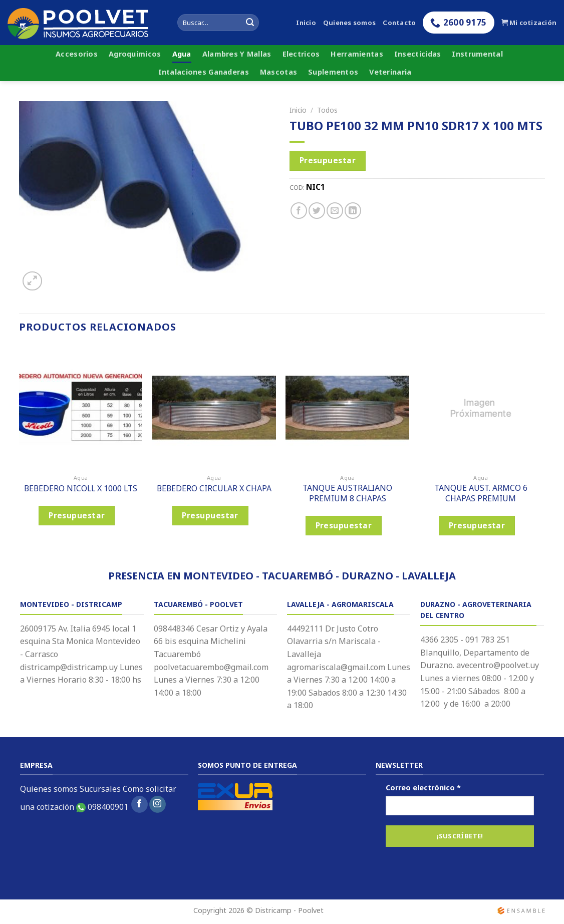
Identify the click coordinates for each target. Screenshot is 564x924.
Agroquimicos (135, 54)
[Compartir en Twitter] (317, 211)
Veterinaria (390, 72)
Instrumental (477, 54)
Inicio (306, 23)
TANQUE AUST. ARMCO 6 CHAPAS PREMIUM (481, 493)
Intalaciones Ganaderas (204, 72)
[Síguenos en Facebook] (139, 804)
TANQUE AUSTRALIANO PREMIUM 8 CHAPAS (347, 493)
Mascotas (278, 72)
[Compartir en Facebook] (299, 211)
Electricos (301, 54)
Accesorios (77, 54)
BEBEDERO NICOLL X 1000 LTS (81, 489)
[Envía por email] (335, 211)
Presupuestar (328, 160)
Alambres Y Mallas (237, 54)
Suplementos (333, 72)
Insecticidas (417, 54)
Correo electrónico (423, 788)
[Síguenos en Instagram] (158, 804)
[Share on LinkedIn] (353, 211)
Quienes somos (349, 23)
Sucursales (100, 789)
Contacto (399, 23)
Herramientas (357, 54)
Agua (182, 54)
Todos (327, 110)
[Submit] (250, 23)
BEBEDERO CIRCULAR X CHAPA (214, 489)
